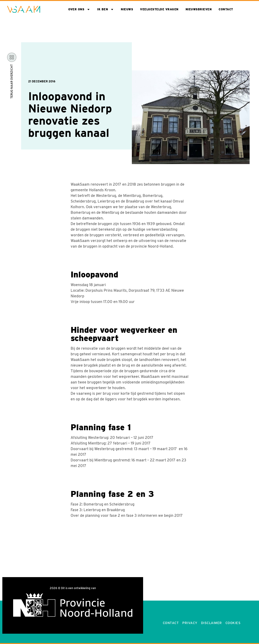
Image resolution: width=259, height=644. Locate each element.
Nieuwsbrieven (199, 9)
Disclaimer (211, 623)
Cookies (233, 623)
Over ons (76, 9)
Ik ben (103, 9)
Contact (226, 9)
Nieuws (127, 9)
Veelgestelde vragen (159, 9)
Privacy (190, 623)
